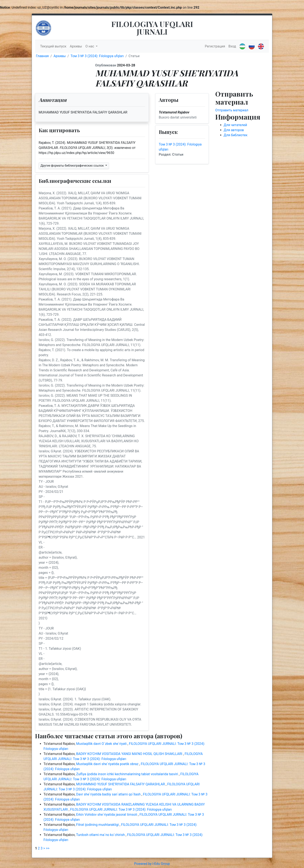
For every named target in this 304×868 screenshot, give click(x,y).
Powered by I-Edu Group (152, 864)
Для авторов (234, 130)
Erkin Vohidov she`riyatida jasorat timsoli (107, 815)
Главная (42, 56)
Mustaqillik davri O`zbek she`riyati (102, 744)
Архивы (76, 46)
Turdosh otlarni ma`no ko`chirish (101, 835)
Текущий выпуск (53, 46)
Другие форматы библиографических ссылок (73, 166)
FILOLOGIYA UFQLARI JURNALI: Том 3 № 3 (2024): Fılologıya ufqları (121, 809)
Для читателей (235, 125)
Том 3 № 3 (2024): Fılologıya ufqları (97, 56)
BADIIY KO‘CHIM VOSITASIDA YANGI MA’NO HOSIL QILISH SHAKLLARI (130, 754)
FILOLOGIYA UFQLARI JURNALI (152, 28)
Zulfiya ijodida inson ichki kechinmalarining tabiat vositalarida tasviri (128, 774)
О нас (90, 46)
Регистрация (215, 46)
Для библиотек (236, 135)
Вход (232, 46)
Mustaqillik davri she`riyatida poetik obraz (108, 764)
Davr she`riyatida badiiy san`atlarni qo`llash (109, 794)
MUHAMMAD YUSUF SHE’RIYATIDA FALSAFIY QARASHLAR (121, 784)
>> (48, 848)
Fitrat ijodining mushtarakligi (98, 825)
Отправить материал (232, 110)
